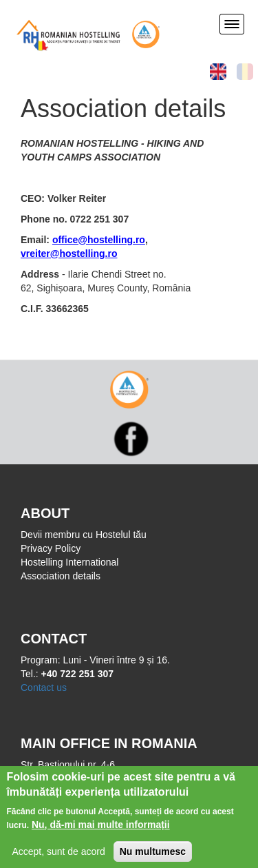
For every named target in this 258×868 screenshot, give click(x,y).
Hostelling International (69, 562)
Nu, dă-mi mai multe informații (101, 828)
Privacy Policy (51, 548)
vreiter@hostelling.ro (69, 254)
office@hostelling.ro (99, 240)
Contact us (44, 688)
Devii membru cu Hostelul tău (84, 535)
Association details (61, 576)
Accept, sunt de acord (58, 855)
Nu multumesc (153, 855)
